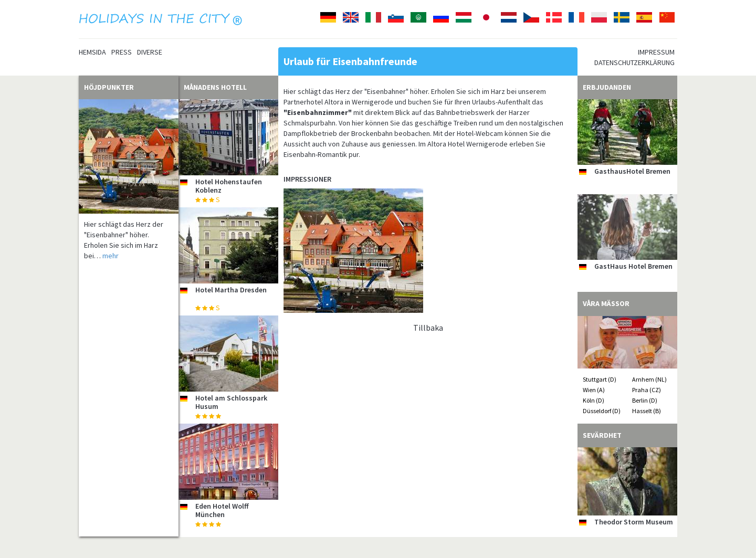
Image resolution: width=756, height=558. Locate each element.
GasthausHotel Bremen (632, 171)
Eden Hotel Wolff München (222, 510)
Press (122, 52)
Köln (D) (594, 400)
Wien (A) (594, 390)
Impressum (656, 52)
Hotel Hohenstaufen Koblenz (229, 186)
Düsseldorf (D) (602, 411)
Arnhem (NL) (649, 379)
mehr (111, 256)
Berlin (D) (645, 400)
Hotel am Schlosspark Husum (231, 402)
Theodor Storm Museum (634, 522)
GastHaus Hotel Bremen (633, 266)
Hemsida (92, 52)
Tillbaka (428, 328)
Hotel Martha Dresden (231, 290)
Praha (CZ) (647, 390)
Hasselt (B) (647, 411)
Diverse (150, 52)
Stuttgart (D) (600, 379)
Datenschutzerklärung (634, 62)
